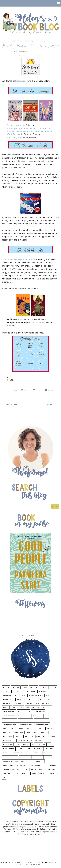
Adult (34, 691)
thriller (7, 774)
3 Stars (24, 687)
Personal (28, 41)
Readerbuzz (21, 81)
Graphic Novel (9, 741)
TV (48, 41)
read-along (37, 757)
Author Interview (36, 695)
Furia (21, 319)
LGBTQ (17, 745)
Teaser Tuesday (37, 769)
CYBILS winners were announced (17, 259)
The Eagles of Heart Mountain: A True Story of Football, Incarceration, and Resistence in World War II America (29, 131)
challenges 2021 (10, 720)
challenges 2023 (42, 720)
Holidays (38, 741)
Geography (41, 737)
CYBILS (50, 728)
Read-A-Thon (25, 757)
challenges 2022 (26, 720)
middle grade (9, 749)
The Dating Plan (14, 138)
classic (20, 728)
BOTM (13, 708)
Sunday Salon (40, 41)
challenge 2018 (39, 712)
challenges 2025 (26, 724)
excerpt (36, 732)
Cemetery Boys (38, 323)
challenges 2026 (42, 724)
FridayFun (19, 737)
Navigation (38, 749)
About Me (25, 691)
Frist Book (29, 737)
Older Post (48, 405)
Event (28, 732)
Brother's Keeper (15, 125)
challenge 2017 (24, 712)
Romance (48, 757)
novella (7, 753)
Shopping (40, 761)
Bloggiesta (45, 700)
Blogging (7, 704)
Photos (38, 753)
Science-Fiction (28, 761)
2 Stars (6, 687)
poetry (52, 753)
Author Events (21, 695)
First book (8, 737)
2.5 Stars (15, 687)
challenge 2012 (38, 708)
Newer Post (13, 405)
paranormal (17, 753)
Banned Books (9, 700)
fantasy (44, 732)
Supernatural (22, 769)
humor (47, 741)
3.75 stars (44, 687)
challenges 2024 (10, 724)
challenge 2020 (24, 716)
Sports (38, 765)
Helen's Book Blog (28, 863)
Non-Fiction (50, 749)
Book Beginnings (33, 704)
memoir (50, 745)
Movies (19, 749)
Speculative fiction (25, 765)
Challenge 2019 (9, 716)
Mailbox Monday (39, 745)
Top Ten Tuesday (19, 774)
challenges (38, 716)
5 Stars (16, 691)
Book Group (47, 704)
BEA (25, 700)
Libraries (26, 745)
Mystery (28, 749)
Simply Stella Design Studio (40, 864)
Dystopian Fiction (16, 732)
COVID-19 (41, 728)
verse (35, 774)
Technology (50, 769)
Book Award (17, 41)
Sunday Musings (50, 765)
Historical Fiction (25, 741)
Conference (31, 728)
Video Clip (43, 774)
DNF (5, 732)
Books (6, 708)
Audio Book (8, 695)
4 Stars (53, 687)
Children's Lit (9, 728)
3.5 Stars (34, 687)
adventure (43, 691)
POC (45, 753)
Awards (48, 695)
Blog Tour (33, 700)
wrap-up (53, 774)
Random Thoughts (10, 757)
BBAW (19, 700)
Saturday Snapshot (11, 761)
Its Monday (8, 745)
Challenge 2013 (9, 712)
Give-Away (52, 737)
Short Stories (9, 765)
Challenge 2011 (23, 708)
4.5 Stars (7, 691)
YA (4, 778)
